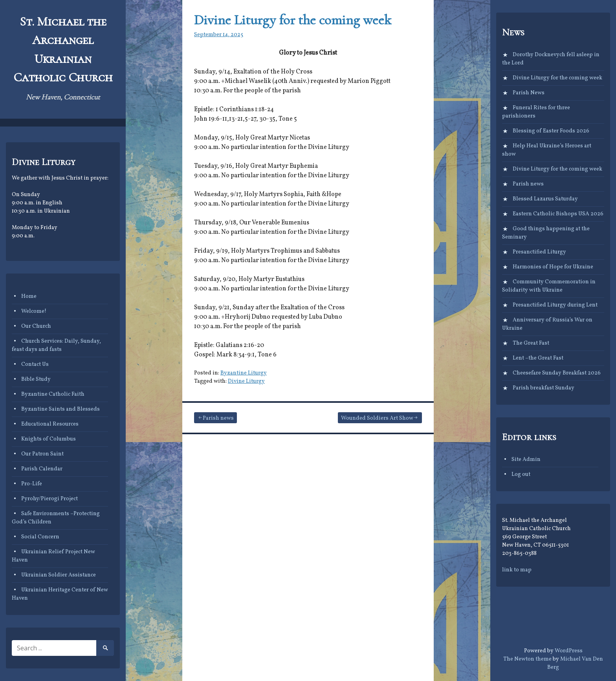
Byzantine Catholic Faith (53, 394)
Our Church (36, 326)
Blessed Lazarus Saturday (545, 199)
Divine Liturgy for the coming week (293, 20)
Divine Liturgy (246, 381)
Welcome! (34, 311)
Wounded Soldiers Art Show (377, 418)
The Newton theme (527, 659)
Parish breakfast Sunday (544, 388)
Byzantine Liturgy (244, 373)
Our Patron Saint (42, 454)
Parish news (218, 418)
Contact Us (35, 364)
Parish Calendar (42, 469)
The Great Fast (531, 343)
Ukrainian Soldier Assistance (59, 575)
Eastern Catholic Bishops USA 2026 (558, 214)
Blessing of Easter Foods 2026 (551, 131)
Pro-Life (32, 484)
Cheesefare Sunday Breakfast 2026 (557, 373)
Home (29, 296)
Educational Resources (50, 424)
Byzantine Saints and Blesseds (60, 409)
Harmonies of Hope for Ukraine (553, 267)
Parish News (529, 93)
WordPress (569, 651)
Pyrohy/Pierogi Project (49, 499)
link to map (517, 570)
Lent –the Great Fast (538, 358)
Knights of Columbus (49, 439)
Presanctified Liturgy (539, 252)
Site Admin (526, 460)
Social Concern (40, 537)
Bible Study (36, 379)
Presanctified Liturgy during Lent (555, 305)
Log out (521, 474)
